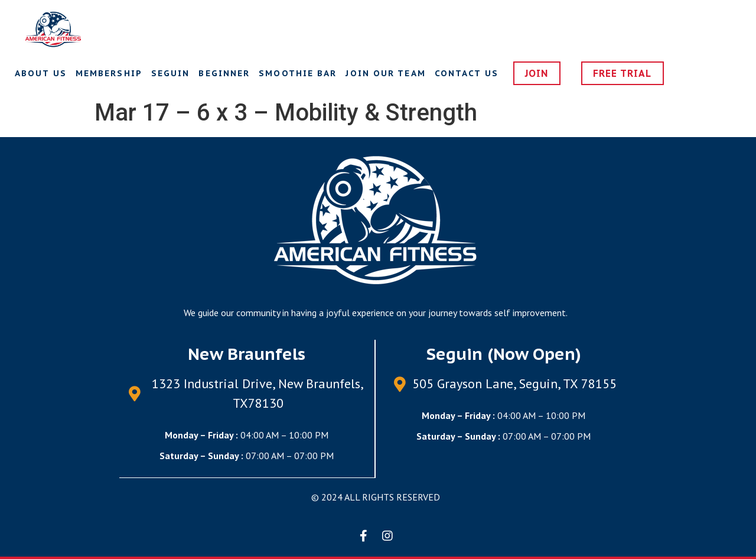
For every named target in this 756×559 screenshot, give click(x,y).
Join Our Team (385, 73)
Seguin (171, 73)
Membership (109, 73)
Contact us (467, 73)
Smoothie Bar (298, 73)
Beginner (224, 73)
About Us (41, 73)
